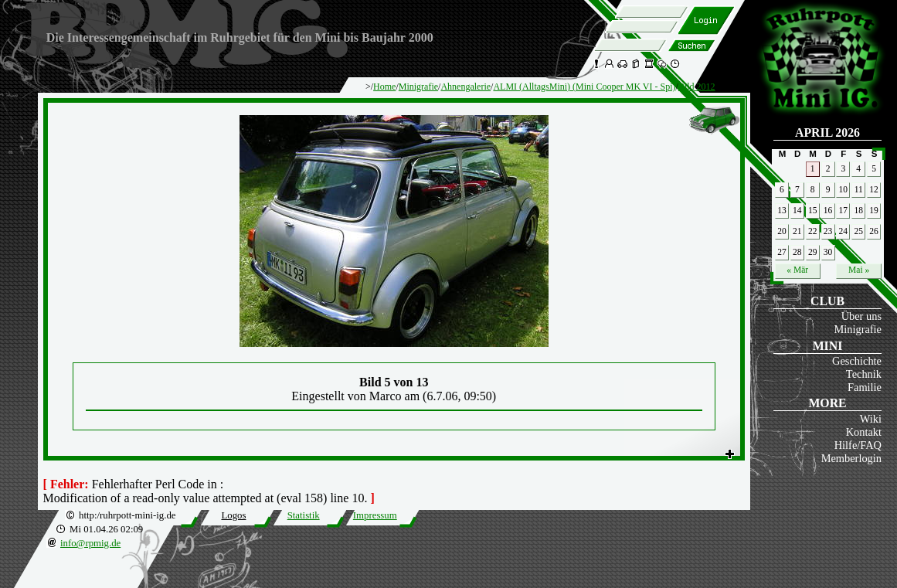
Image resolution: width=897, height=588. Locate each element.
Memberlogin (851, 458)
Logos (233, 515)
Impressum (375, 515)
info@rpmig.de (90, 543)
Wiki (871, 419)
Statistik (304, 515)
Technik (864, 374)
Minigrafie (858, 329)
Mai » (859, 270)
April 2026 (827, 133)
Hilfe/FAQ (858, 445)
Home (384, 87)
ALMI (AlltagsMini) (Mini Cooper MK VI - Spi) (584, 87)
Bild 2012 (697, 87)
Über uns (861, 316)
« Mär (797, 270)
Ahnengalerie (465, 87)
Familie (865, 387)
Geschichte (857, 361)
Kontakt (864, 432)
